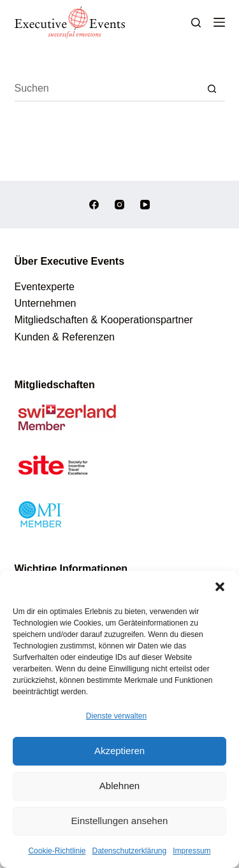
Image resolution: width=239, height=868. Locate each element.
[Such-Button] (212, 89)
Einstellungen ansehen (120, 821)
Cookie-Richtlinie (57, 851)
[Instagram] (119, 205)
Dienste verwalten (116, 716)
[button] (220, 587)
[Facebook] (94, 205)
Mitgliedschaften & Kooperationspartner (104, 320)
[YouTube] (145, 205)
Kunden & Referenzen (65, 337)
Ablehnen (119, 786)
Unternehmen (46, 303)
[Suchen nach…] (107, 89)
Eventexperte (45, 287)
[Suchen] (196, 23)
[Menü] (219, 22)
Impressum (192, 851)
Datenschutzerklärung (129, 851)
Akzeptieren (119, 751)
